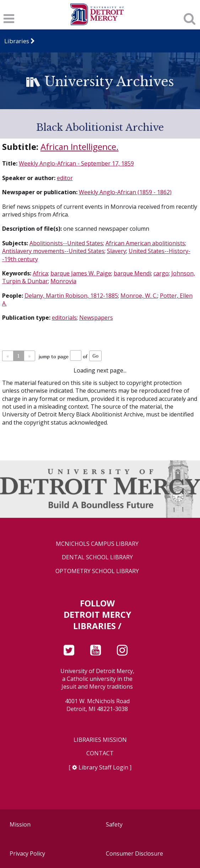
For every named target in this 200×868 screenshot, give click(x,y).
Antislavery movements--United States (53, 251)
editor (65, 178)
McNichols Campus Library (97, 544)
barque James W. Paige (81, 273)
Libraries (17, 41)
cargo (161, 273)
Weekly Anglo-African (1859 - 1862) (125, 192)
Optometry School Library (97, 571)
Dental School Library (97, 557)
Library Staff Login (103, 767)
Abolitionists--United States (66, 243)
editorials (64, 318)
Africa (40, 273)
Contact (100, 753)
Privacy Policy (27, 853)
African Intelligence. (80, 147)
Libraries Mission (100, 740)
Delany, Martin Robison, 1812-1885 (71, 296)
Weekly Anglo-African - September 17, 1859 (76, 163)
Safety (114, 824)
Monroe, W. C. (139, 296)
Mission (20, 824)
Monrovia (63, 281)
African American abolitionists (145, 243)
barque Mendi (132, 273)
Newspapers (96, 318)
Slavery (117, 251)
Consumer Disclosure (134, 853)
